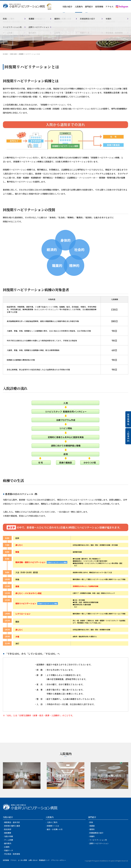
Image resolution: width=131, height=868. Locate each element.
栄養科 (92, 836)
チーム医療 (9, 840)
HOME (5, 54)
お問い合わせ (33, 860)
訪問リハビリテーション (99, 843)
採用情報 (99, 7)
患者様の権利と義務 (12, 826)
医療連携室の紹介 (96, 833)
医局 (91, 822)
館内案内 (8, 843)
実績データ (9, 850)
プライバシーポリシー (59, 860)
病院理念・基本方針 (12, 822)
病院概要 (8, 833)
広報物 (7, 847)
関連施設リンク (44, 860)
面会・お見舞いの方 (55, 829)
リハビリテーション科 (98, 840)
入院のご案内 (52, 822)
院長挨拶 (8, 829)
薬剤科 (92, 829)
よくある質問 (22, 860)
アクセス (109, 7)
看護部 (92, 826)
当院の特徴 (9, 836)
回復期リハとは (53, 826)
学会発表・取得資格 (12, 854)
